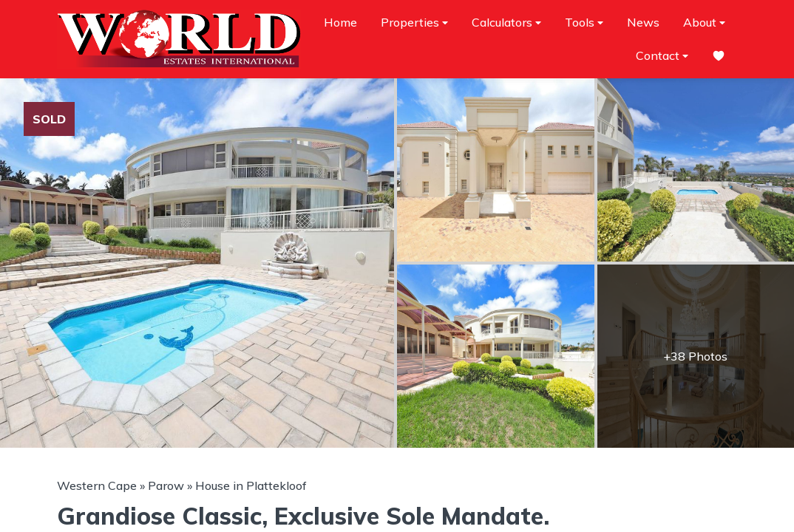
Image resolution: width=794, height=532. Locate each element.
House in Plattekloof (251, 485)
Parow (166, 485)
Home (340, 22)
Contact (662, 56)
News (643, 22)
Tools (584, 23)
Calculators (506, 23)
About (704, 23)
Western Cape (97, 485)
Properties (414, 23)
